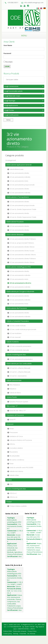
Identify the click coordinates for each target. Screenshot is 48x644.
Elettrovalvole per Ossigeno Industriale (20, 292)
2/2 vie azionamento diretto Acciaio (22, 251)
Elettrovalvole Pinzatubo (15, 222)
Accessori (10, 424)
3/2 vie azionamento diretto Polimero (23, 259)
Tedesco (45, 8)
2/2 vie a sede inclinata (18, 326)
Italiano (38, 8)
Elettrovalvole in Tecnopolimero (18, 197)
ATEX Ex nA (13, 497)
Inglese (41, 8)
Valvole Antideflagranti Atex (16, 355)
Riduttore (13, 389)
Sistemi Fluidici (12, 397)
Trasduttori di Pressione (15, 415)
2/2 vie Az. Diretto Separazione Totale (23, 209)
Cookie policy (8, 634)
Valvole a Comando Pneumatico (18, 321)
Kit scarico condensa (17, 460)
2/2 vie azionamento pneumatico (21, 359)
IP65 (11, 484)
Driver (12, 429)
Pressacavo (14, 432)
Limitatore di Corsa (16, 436)
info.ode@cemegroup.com (32, 3)
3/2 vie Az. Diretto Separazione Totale (23, 217)
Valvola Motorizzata (16, 169)
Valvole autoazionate (14, 380)
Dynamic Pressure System (19, 402)
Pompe (9, 502)
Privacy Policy (32, 631)
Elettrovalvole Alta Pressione (17, 308)
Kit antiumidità (14, 456)
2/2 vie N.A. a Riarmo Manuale (20, 368)
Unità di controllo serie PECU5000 (21, 468)
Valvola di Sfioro (15, 393)
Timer (12, 464)
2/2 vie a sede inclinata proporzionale (23, 329)
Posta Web (23, 634)
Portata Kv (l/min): (14, 539)
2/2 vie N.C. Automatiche (18, 376)
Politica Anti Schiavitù (20, 631)
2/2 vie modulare (15, 333)
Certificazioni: (13, 556)
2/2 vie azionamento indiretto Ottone (23, 255)
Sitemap (16, 634)
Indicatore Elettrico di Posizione (21, 440)
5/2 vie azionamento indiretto (20, 193)
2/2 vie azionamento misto (19, 181)
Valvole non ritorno (16, 471)
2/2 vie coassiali (15, 337)
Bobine (9, 480)
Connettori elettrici (16, 448)
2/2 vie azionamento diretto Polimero (23, 239)
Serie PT (13, 420)
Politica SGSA (8, 631)
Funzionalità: (12, 524)
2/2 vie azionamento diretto (19, 173)
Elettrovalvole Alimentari (15, 235)
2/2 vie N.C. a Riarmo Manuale (20, 372)
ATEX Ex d (13, 493)
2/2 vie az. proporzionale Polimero (22, 243)
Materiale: (11, 535)
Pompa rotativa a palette (18, 506)
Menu (24, 36)
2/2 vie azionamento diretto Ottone (22, 247)
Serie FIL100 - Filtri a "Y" (18, 411)
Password (7, 53)
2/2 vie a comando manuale (19, 350)
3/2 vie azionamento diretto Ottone (22, 262)
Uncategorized (11, 160)
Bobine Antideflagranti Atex (16, 489)
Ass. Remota (31, 634)
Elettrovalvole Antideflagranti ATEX (19, 267)
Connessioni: (12, 531)
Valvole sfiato (14, 475)
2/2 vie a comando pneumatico (20, 346)
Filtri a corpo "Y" (12, 406)
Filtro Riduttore (15, 385)
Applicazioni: (12, 544)
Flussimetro (14, 452)
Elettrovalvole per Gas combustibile (19, 364)
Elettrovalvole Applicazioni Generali (19, 165)
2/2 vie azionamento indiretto (20, 177)
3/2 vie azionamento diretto (19, 189)
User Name (8, 45)
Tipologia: (11, 518)
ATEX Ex (12, 444)
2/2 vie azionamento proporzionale (22, 185)
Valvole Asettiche (13, 342)
